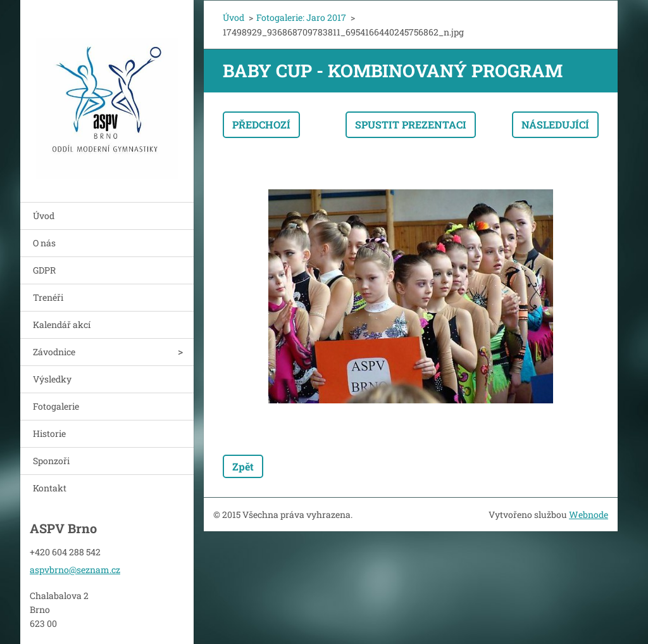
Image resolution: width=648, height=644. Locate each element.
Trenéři (48, 297)
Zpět (243, 466)
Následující (555, 124)
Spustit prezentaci (411, 124)
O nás (44, 243)
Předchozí (261, 124)
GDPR (44, 270)
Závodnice (54, 352)
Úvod (44, 216)
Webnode (589, 515)
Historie (49, 433)
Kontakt (50, 488)
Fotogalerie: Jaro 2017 (301, 17)
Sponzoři (51, 461)
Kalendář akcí (62, 325)
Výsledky (52, 379)
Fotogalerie (56, 406)
